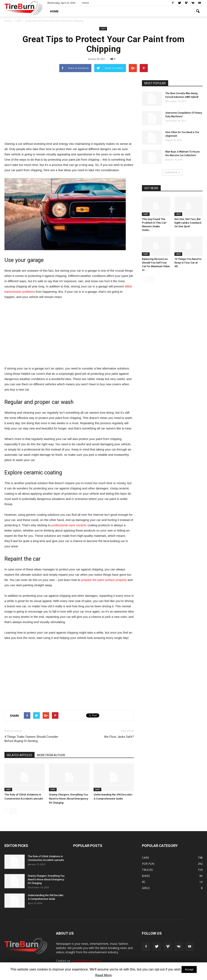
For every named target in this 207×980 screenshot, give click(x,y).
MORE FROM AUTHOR (51, 755)
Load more (172, 172)
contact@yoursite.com (86, 961)
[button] (198, 11)
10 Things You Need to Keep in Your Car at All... (188, 263)
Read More (103, 975)
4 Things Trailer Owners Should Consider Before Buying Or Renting (31, 739)
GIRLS (146, 888)
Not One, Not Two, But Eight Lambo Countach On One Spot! (188, 223)
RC (144, 882)
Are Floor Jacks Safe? (119, 737)
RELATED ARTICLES (20, 755)
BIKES (146, 876)
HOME (54, 11)
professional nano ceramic (69, 525)
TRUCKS (147, 870)
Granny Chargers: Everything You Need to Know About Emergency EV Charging (69, 799)
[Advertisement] (69, 109)
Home (86, 3)
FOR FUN (148, 864)
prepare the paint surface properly (104, 580)
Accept (189, 969)
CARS (103, 29)
